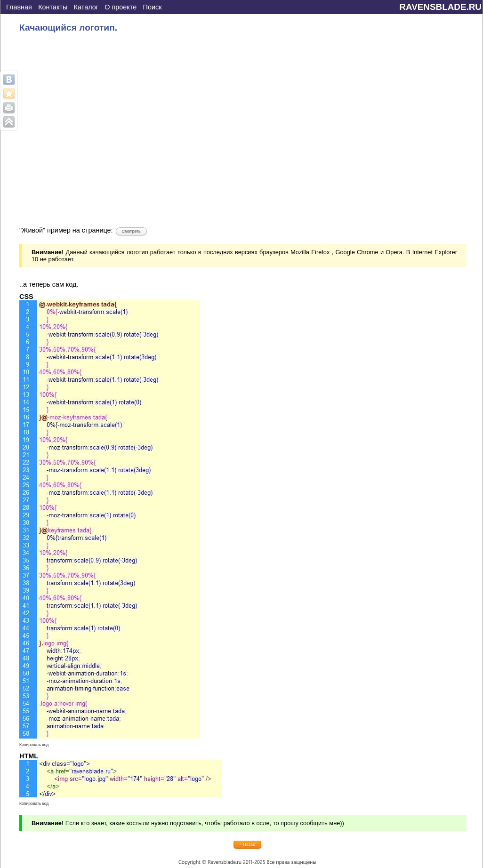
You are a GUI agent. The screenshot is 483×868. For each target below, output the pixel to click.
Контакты (53, 7)
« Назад (247, 844)
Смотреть (131, 231)
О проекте (121, 7)
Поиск (153, 7)
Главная (19, 7)
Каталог (86, 7)
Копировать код (34, 745)
